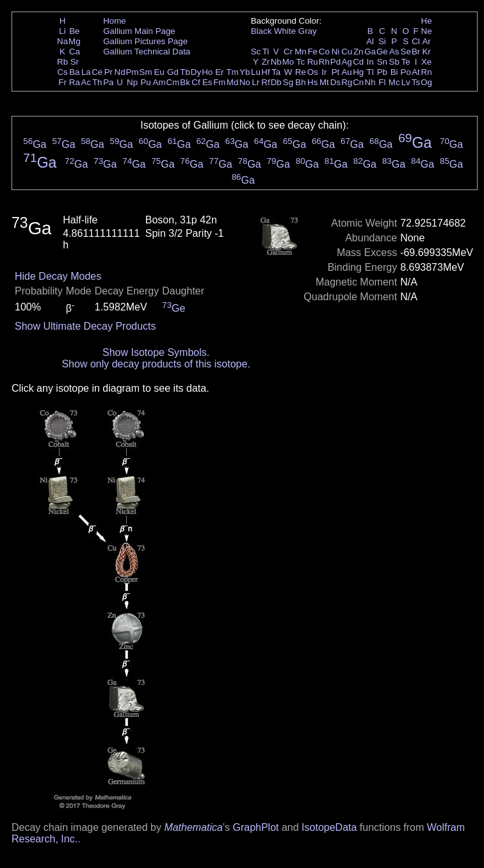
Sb (394, 62)
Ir (324, 72)
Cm (173, 82)
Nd (120, 72)
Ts (416, 82)
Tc (301, 62)
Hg (358, 72)
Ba (74, 72)
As (394, 52)
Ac (86, 82)
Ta (276, 72)
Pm (133, 72)
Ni (336, 52)
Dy (196, 72)
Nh (370, 82)
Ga (370, 52)
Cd (358, 62)
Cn (358, 82)
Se (406, 52)
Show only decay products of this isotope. (156, 364)
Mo (288, 62)
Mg (75, 41)
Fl (382, 82)
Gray (308, 31)
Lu (256, 72)
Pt (336, 72)
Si (382, 41)
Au (346, 72)
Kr (426, 52)
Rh (324, 62)
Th (97, 82)
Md (233, 82)
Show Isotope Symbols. (156, 352)
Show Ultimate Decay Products (85, 326)
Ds (335, 82)
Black (262, 31)
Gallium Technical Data (147, 52)
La (86, 72)
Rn (427, 72)
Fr (62, 82)
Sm (146, 72)
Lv (406, 82)
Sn (382, 62)
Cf (196, 82)
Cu (347, 52)
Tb (185, 72)
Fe (312, 52)
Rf (265, 82)
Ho (207, 72)
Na (62, 41)
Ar (426, 41)
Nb (276, 62)
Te (406, 62)
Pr (109, 72)
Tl (370, 72)
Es (207, 82)
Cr (288, 52)
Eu (159, 72)
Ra (75, 82)
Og (426, 82)
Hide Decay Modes (58, 276)
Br (416, 52)
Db (276, 82)
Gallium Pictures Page (145, 41)
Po (406, 72)
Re (301, 72)
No (245, 82)
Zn (359, 52)
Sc (256, 52)
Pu (145, 82)
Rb (62, 62)
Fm (219, 82)
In (370, 62)
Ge (382, 52)
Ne (427, 31)
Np (132, 82)
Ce (97, 72)
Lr (256, 82)
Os (313, 72)
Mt (324, 82)
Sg (288, 82)
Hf (265, 72)
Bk (185, 82)
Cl (416, 41)
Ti (266, 52)
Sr (75, 62)
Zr (266, 62)
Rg (347, 82)
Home (115, 21)
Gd (173, 72)
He (427, 21)
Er (219, 72)
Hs (312, 82)
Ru (313, 62)
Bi (394, 72)
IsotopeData (329, 827)
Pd (335, 62)
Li (62, 31)
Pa (108, 82)
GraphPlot (255, 827)
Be (74, 31)
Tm (232, 72)
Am (159, 82)
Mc (394, 82)
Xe (426, 62)
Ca (75, 52)
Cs (62, 72)
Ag (346, 62)
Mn (301, 52)
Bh (300, 82)
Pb (382, 72)
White (285, 31)
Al (370, 41)
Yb (245, 72)
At (416, 72)
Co (324, 52)
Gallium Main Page (139, 31)
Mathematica (193, 827)
